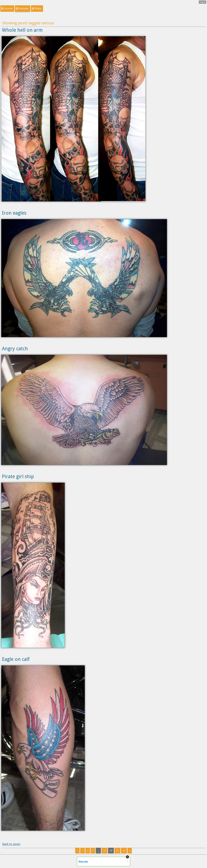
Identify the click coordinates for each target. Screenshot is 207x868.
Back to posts (11, 844)
